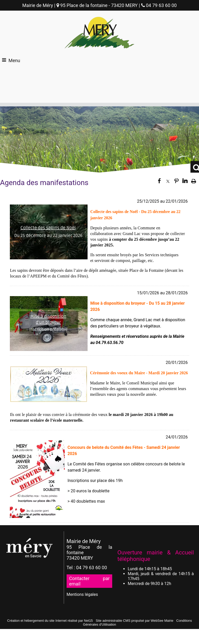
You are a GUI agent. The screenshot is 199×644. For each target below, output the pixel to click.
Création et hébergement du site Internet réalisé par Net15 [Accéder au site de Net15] (50, 621)
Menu (14, 60)
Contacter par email (89, 581)
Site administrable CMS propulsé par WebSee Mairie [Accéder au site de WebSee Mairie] (135, 621)
